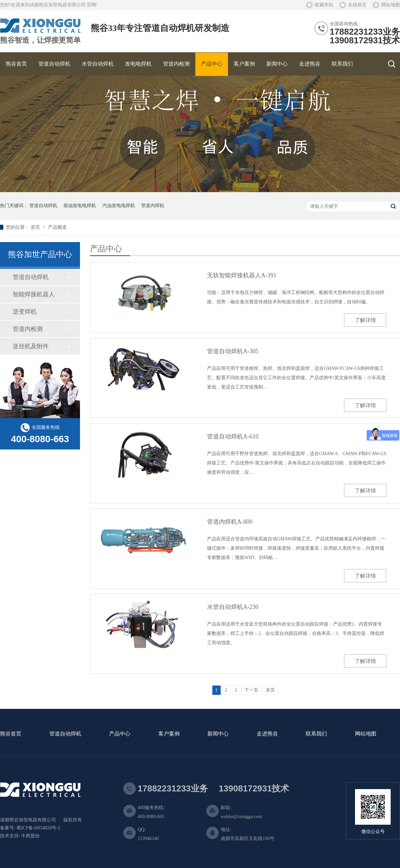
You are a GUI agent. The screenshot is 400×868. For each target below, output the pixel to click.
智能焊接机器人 (34, 294)
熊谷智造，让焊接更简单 (40, 40)
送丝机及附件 (31, 346)
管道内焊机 (153, 206)
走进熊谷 (267, 734)
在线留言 (357, 5)
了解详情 (365, 320)
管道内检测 (28, 329)
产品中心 (120, 734)
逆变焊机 (25, 312)
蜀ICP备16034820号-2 (38, 828)
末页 (270, 690)
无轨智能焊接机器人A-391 (242, 275)
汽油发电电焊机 (119, 206)
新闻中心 (218, 734)
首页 (36, 227)
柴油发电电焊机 (80, 206)
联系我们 (316, 734)
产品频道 (57, 227)
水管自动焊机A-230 (233, 607)
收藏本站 (324, 5)
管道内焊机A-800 (230, 522)
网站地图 (391, 5)
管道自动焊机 (43, 206)
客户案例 (169, 734)
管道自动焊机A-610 (233, 436)
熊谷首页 (11, 734)
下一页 (251, 690)
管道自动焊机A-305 (233, 351)
